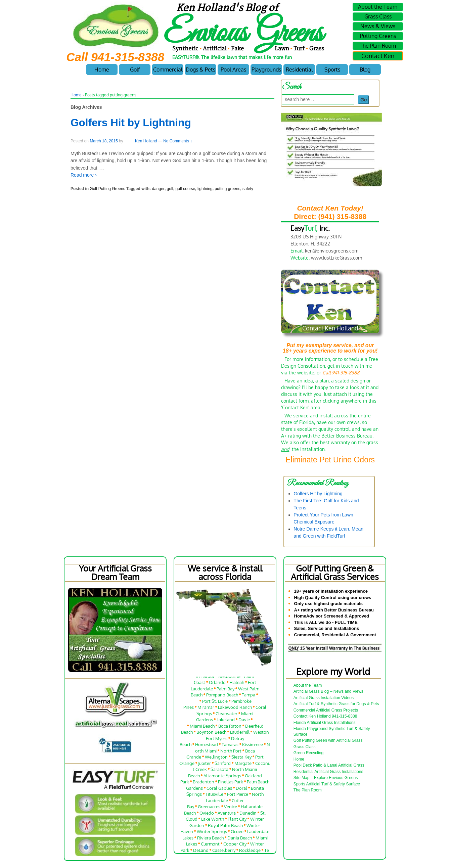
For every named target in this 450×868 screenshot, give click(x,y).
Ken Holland (141, 141)
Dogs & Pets (200, 70)
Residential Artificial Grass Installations (328, 772)
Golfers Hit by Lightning (131, 123)
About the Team (378, 7)
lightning (205, 189)
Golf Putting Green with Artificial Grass (328, 740)
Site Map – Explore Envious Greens (326, 778)
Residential (299, 70)
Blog (365, 70)
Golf (135, 70)
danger (158, 189)
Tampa (249, 696)
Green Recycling (308, 753)
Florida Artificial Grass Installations (325, 723)
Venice (231, 808)
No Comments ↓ (178, 141)
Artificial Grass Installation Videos (324, 698)
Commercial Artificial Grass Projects (326, 710)
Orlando (217, 683)
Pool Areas (233, 70)
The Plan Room (378, 46)
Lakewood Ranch (235, 708)
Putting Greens (378, 36)
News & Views (378, 26)
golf (170, 189)
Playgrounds (266, 70)
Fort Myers (217, 739)
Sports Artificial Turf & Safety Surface (327, 784)
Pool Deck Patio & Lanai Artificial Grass (329, 765)
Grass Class (378, 16)
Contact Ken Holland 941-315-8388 (325, 716)
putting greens (227, 189)
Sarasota (219, 770)
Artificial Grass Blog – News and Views (328, 691)
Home (102, 70)
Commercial (168, 70)
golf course (186, 189)
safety (248, 189)
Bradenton (204, 783)
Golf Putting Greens (107, 189)
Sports (332, 70)
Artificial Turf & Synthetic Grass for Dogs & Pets (336, 704)
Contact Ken (378, 56)
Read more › (84, 175)
